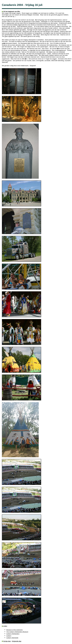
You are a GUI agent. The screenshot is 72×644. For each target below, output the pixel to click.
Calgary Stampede (12, 638)
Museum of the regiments (14, 630)
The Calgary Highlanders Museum (17, 632)
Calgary (9, 636)
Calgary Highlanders (13, 634)
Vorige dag (7, 641)
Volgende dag (17, 641)
